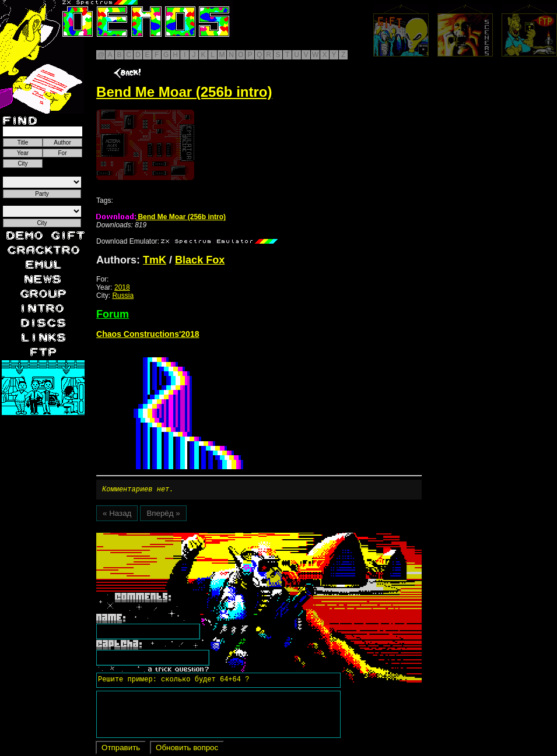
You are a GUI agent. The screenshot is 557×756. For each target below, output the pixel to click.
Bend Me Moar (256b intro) (161, 217)
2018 (122, 287)
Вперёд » (163, 515)
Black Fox (200, 260)
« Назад (117, 515)
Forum (113, 314)
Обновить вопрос (187, 749)
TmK (155, 260)
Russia (123, 296)
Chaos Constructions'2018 (148, 334)
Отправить (121, 749)
